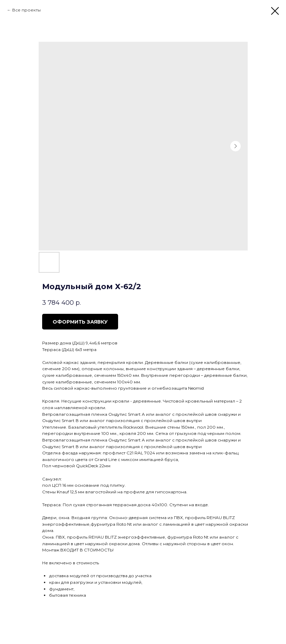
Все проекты (26, 10)
